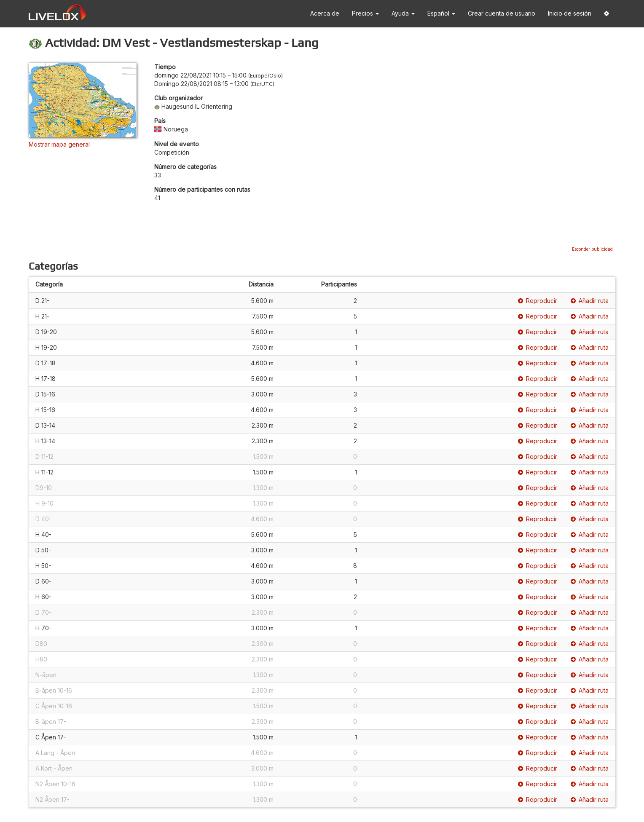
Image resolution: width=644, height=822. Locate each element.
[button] (606, 14)
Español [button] (441, 13)
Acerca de (325, 13)
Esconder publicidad (592, 249)
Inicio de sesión (570, 13)
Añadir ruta (590, 301)
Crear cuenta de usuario (502, 13)
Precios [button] (365, 13)
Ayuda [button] (403, 13)
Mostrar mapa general (59, 144)
